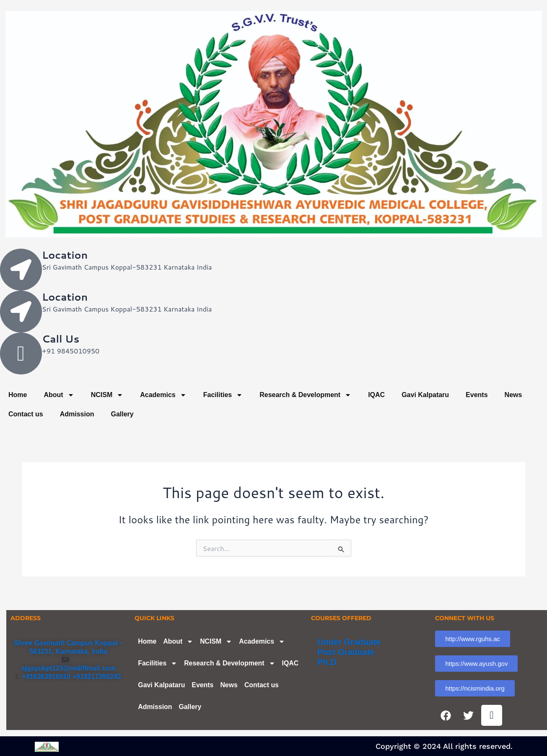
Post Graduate (346, 652)
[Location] (21, 270)
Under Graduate (349, 642)
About (59, 395)
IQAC (376, 395)
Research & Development (305, 395)
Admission (77, 414)
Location (65, 255)
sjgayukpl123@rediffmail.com (68, 668)
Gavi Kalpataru (425, 395)
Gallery (122, 414)
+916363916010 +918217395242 (70, 677)
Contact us (26, 414)
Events (477, 395)
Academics (163, 395)
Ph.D (327, 662)
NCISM (107, 395)
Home (18, 395)
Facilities (223, 395)
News (513, 395)
